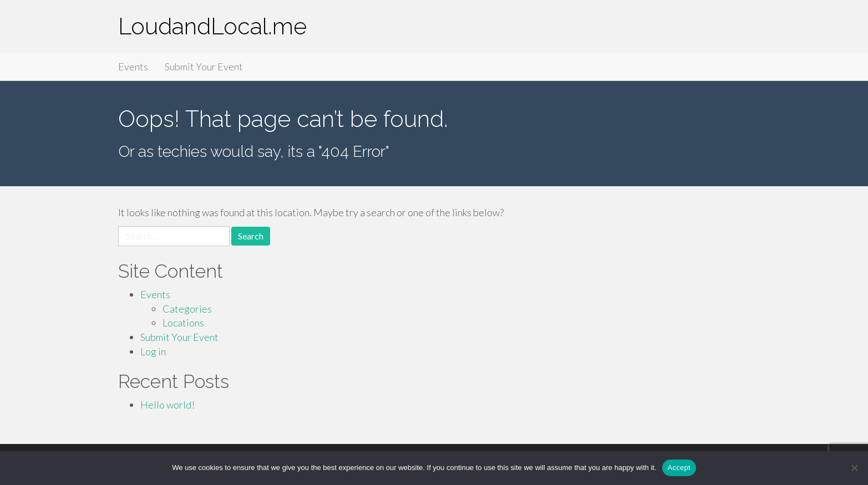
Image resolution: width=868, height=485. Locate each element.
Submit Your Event (204, 67)
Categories (187, 309)
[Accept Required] (854, 468)
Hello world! (167, 405)
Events (133, 67)
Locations (183, 323)
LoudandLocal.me (212, 26)
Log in (153, 351)
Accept (679, 468)
